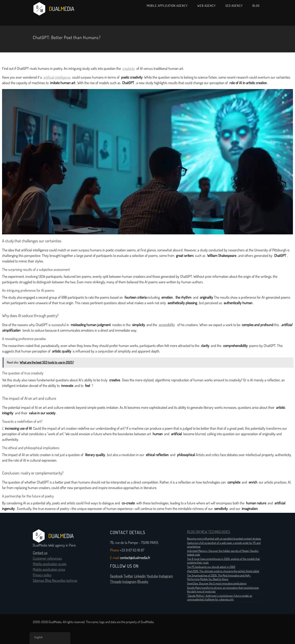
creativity (129, 69)
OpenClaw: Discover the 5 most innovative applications (217, 583)
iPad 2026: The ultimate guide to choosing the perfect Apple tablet (223, 571)
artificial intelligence (57, 77)
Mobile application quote (50, 564)
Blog (256, 6)
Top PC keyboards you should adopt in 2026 (211, 567)
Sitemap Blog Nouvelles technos (55, 581)
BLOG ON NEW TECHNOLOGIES (209, 532)
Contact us (40, 553)
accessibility (167, 325)
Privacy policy (42, 575)
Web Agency (206, 6)
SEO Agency (234, 6)
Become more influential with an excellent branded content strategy (224, 539)
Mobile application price (49, 569)
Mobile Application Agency (167, 6)
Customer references (47, 558)
